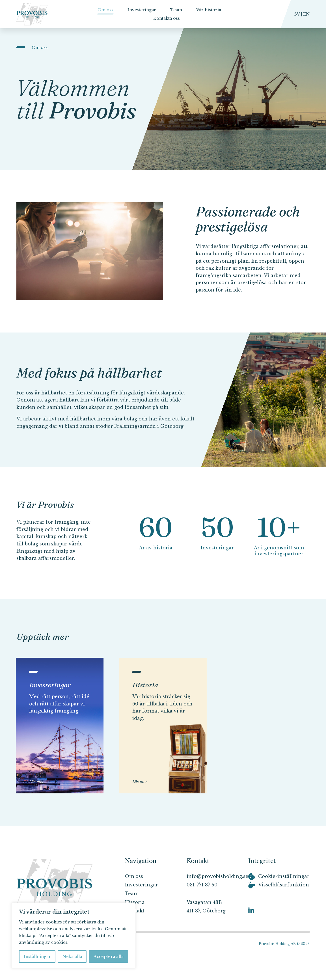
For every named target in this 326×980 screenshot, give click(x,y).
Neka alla (72, 957)
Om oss (105, 10)
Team (176, 10)
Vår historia (209, 10)
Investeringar (142, 10)
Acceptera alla (109, 957)
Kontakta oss (167, 18)
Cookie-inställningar (284, 876)
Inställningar (37, 957)
